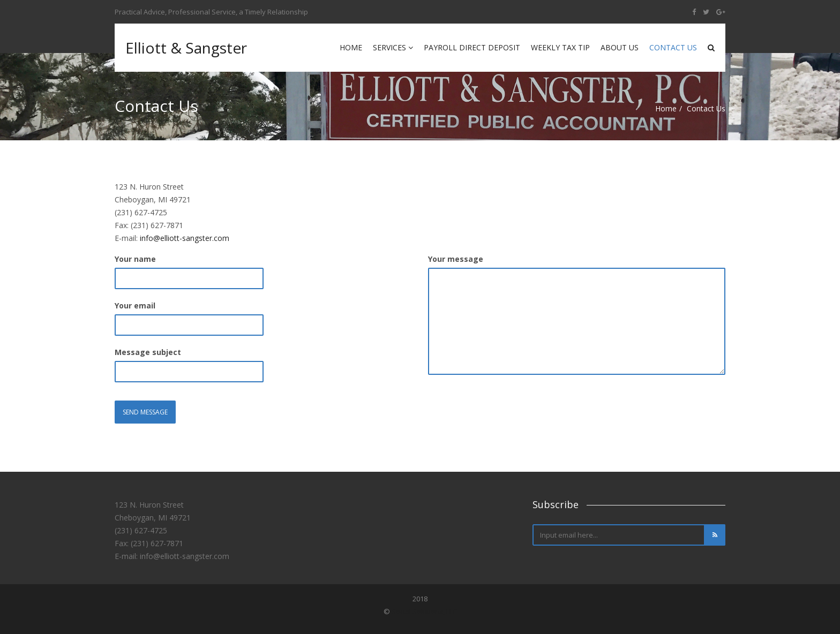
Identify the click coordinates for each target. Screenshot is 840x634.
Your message (456, 259)
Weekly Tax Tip (560, 47)
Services (393, 47)
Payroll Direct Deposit (472, 47)
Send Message (145, 412)
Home (351, 47)
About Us (620, 47)
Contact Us (673, 47)
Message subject (148, 352)
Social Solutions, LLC (424, 612)
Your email (135, 305)
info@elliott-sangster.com (185, 238)
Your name (135, 259)
